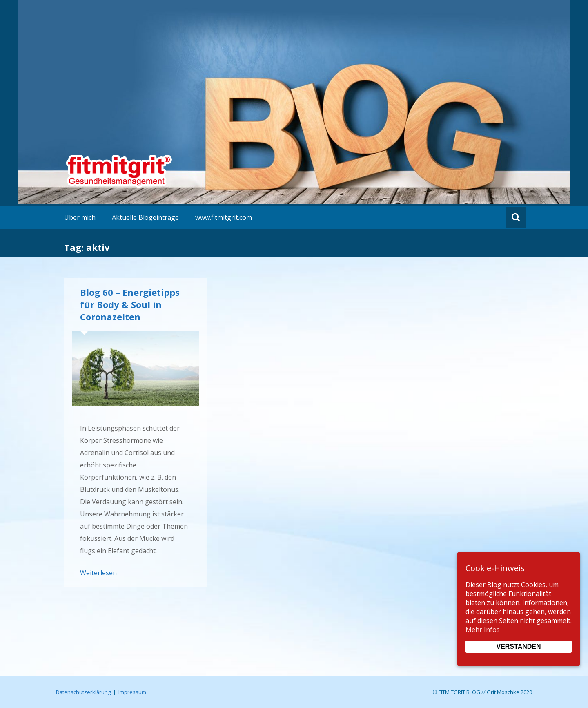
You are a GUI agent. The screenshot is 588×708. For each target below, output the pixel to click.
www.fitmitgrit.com (224, 217)
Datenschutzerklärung (83, 692)
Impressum (132, 692)
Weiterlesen (98, 573)
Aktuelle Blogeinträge (145, 217)
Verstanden (518, 647)
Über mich (80, 217)
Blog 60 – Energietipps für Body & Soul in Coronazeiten (130, 304)
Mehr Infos (483, 630)
